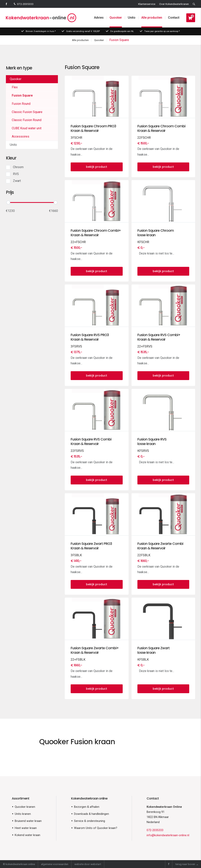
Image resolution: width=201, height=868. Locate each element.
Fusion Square (119, 40)
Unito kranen (23, 814)
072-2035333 (23, 4)
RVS (16, 174)
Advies (99, 18)
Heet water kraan (26, 828)
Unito (132, 18)
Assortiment (21, 798)
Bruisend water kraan (28, 821)
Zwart (17, 181)
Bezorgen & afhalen (87, 807)
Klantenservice (147, 4)
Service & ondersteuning (90, 821)
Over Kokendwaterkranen (174, 4)
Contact (174, 18)
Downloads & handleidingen (91, 814)
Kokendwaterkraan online (89, 798)
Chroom (18, 167)
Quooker (116, 18)
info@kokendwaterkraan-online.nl (168, 835)
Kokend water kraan (27, 835)
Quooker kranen (25, 807)
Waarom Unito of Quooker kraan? (96, 828)
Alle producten (152, 18)
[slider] (8, 202)
